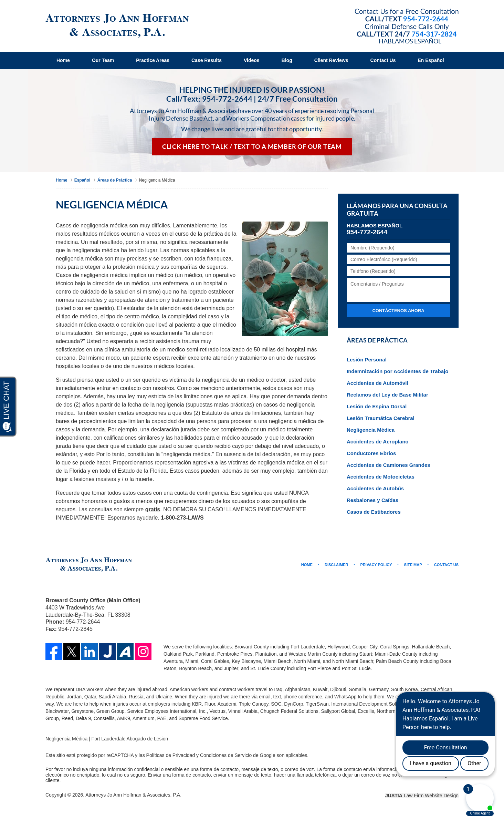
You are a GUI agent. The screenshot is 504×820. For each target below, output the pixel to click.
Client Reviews (331, 60)
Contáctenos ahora (398, 311)
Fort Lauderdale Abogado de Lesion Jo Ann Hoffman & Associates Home (117, 26)
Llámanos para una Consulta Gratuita (397, 210)
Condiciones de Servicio (226, 755)
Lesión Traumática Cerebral (381, 418)
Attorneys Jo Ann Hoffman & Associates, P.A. (133, 795)
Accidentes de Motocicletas (381, 477)
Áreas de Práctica (377, 340)
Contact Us (383, 60)
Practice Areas (153, 60)
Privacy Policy (376, 565)
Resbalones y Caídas (372, 500)
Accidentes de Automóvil (377, 383)
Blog (287, 60)
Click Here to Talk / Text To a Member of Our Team (252, 147)
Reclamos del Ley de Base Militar (387, 395)
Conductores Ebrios (371, 453)
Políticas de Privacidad (171, 755)
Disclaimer (336, 565)
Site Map (413, 565)
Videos (252, 60)
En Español (431, 60)
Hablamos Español (410, 41)
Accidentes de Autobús (375, 488)
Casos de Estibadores (374, 512)
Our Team (103, 60)
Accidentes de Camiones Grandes (388, 465)
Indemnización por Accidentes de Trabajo (397, 371)
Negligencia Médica (371, 430)
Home (63, 60)
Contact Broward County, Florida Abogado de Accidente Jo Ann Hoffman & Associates (407, 23)
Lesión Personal (367, 360)
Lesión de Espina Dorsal (377, 406)
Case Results (207, 60)
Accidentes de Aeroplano (378, 442)
